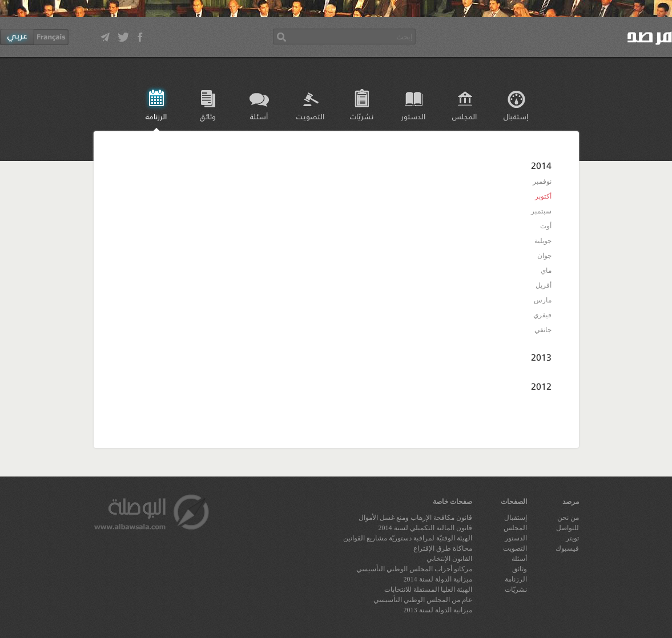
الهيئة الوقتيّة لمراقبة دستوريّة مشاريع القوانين (408, 538)
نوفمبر (542, 181)
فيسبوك (567, 548)
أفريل (544, 285)
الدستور (413, 116)
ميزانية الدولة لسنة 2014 (438, 579)
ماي (546, 270)
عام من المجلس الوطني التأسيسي (423, 600)
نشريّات (362, 116)
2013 (541, 357)
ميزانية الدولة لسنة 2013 (438, 610)
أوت (546, 226)
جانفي (543, 330)
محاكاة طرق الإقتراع (443, 548)
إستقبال (516, 116)
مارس (543, 300)
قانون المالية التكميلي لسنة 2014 (425, 528)
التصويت (310, 116)
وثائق (208, 116)
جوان (544, 256)
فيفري (542, 315)
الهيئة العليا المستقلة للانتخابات (428, 589)
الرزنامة (156, 116)
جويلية (543, 241)
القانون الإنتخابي (449, 559)
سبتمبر (541, 211)
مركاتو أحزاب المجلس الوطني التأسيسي (414, 569)
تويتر (572, 538)
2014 (541, 165)
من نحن (568, 518)
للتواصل (568, 528)
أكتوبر (543, 196)
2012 (541, 386)
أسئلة (259, 116)
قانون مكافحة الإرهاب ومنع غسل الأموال (415, 518)
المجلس (464, 116)
